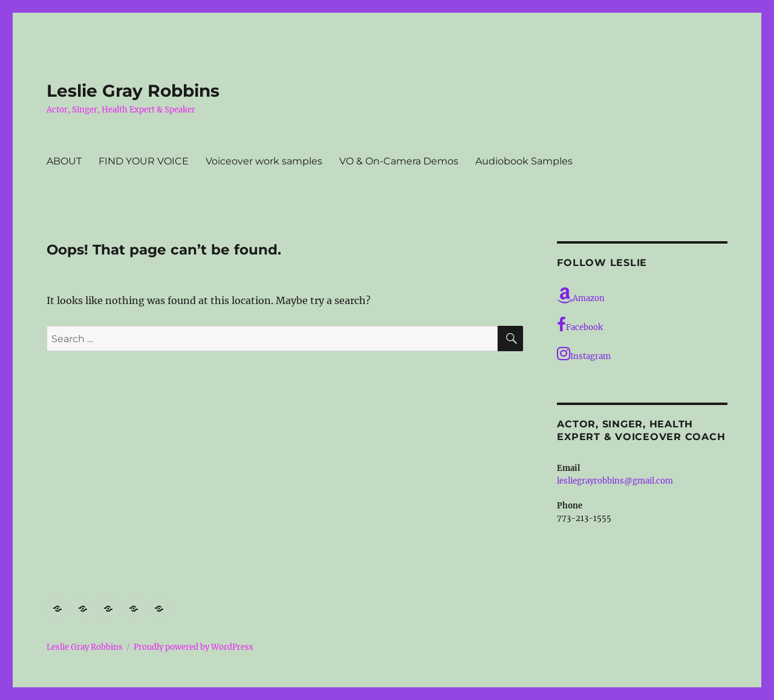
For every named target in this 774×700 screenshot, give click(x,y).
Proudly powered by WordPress (193, 647)
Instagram (584, 354)
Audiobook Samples (524, 161)
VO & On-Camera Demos (399, 161)
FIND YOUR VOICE (144, 161)
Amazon (581, 296)
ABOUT (64, 161)
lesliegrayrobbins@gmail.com (615, 481)
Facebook (580, 325)
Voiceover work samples (264, 161)
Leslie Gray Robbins (133, 91)
